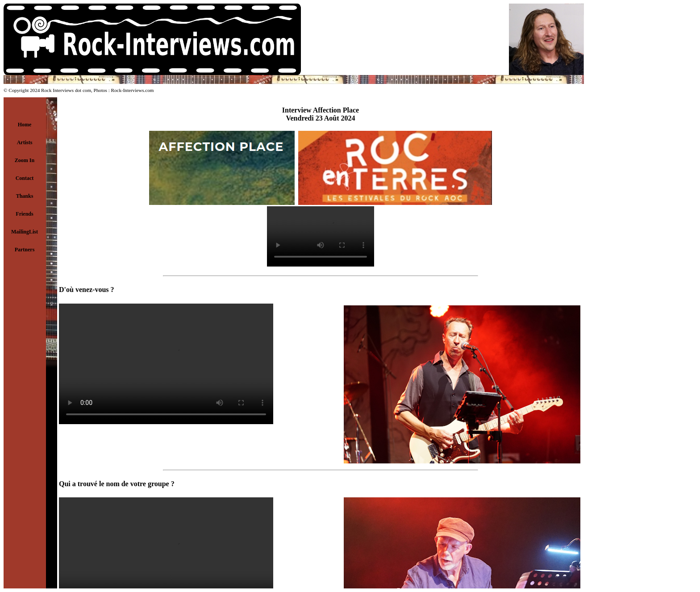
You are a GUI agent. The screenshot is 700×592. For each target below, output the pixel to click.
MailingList (25, 232)
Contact (25, 178)
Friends (24, 214)
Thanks (25, 196)
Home (25, 125)
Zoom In (25, 160)
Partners (25, 250)
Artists (25, 142)
